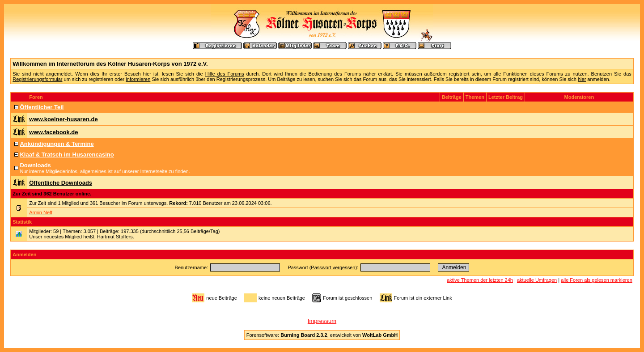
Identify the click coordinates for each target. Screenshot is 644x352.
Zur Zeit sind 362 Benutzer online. (52, 194)
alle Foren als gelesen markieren (597, 280)
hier (582, 79)
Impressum (322, 321)
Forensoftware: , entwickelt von (322, 335)
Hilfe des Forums (225, 74)
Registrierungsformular (37, 79)
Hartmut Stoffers (115, 237)
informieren (138, 79)
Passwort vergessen (333, 267)
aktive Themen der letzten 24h (480, 280)
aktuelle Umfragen (537, 280)
